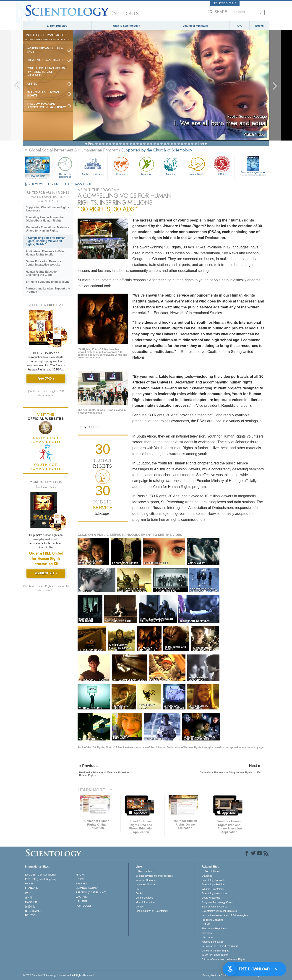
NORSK (80, 879)
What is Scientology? (126, 26)
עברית (29, 893)
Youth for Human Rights (215, 955)
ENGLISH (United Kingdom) (41, 879)
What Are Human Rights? (46, 60)
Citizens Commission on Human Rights (223, 959)
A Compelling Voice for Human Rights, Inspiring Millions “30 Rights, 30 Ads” (46, 241)
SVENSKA (82, 884)
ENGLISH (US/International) (41, 875)
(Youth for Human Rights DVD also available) (46, 393)
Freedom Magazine (253, 174)
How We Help (38, 176)
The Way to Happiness (65, 167)
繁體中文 (30, 907)
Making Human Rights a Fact (45, 50)
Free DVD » (46, 378)
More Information (145, 902)
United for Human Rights (215, 951)
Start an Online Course (214, 907)
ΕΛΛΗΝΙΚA (82, 897)
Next (201, 143)
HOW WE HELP (41, 184)
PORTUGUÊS (84, 906)
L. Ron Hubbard (57, 26)
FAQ (240, 26)
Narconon (147, 166)
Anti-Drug (171, 166)
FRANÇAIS (31, 888)
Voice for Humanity (146, 880)
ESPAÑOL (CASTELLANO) (91, 892)
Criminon (121, 166)
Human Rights (196, 166)
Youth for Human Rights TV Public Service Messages (46, 72)
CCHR (222, 166)
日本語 (29, 898)
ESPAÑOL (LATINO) (87, 888)
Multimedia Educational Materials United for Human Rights (47, 229)
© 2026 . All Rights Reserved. (59, 975)
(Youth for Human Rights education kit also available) (46, 588)
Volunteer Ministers (195, 26)
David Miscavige (211, 898)
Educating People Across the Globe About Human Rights (45, 219)
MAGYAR (81, 875)
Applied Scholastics (93, 166)
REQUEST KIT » (46, 573)
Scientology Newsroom (215, 893)
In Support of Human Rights (43, 94)
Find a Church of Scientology (152, 911)
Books (259, 26)
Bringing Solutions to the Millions (48, 282)
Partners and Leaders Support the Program (48, 290)
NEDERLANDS (34, 911)
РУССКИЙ (31, 902)
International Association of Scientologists (225, 915)
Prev (91, 143)
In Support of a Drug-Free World (220, 946)
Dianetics (207, 876)
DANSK (29, 884)
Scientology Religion (213, 884)
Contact (140, 907)
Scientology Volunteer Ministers (219, 911)
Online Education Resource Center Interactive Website (44, 263)
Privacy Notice (210, 975)
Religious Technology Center (218, 902)
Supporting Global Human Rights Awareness (47, 209)
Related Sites (225, 3)
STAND (206, 924)
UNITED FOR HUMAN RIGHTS (74, 184)
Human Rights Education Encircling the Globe (42, 273)
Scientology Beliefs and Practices (154, 876)
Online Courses (144, 898)
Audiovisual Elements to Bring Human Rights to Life (46, 253)
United (32, 84)
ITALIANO (81, 901)
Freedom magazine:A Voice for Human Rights (47, 106)
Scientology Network (213, 880)
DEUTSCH (31, 915)
